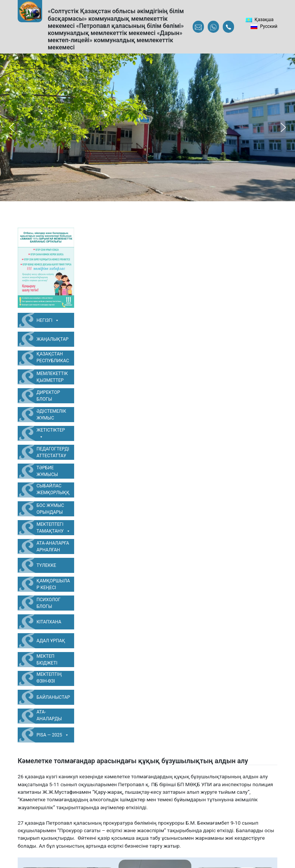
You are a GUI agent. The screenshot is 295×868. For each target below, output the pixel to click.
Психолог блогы (49, 603)
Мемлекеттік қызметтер (52, 377)
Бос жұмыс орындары (50, 509)
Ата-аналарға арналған (53, 547)
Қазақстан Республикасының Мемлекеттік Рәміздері (53, 358)
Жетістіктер (51, 434)
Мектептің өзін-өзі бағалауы (49, 679)
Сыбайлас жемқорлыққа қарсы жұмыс (53, 490)
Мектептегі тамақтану (53, 528)
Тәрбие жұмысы (47, 471)
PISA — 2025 (53, 735)
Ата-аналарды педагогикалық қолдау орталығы (53, 716)
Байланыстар (53, 697)
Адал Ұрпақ (51, 641)
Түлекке (46, 565)
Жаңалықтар (52, 339)
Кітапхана (49, 622)
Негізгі (48, 320)
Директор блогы (48, 396)
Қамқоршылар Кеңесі (53, 584)
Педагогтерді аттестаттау (53, 452)
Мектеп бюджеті (47, 660)
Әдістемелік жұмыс (51, 415)
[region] (147, 127)
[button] (12, 127)
